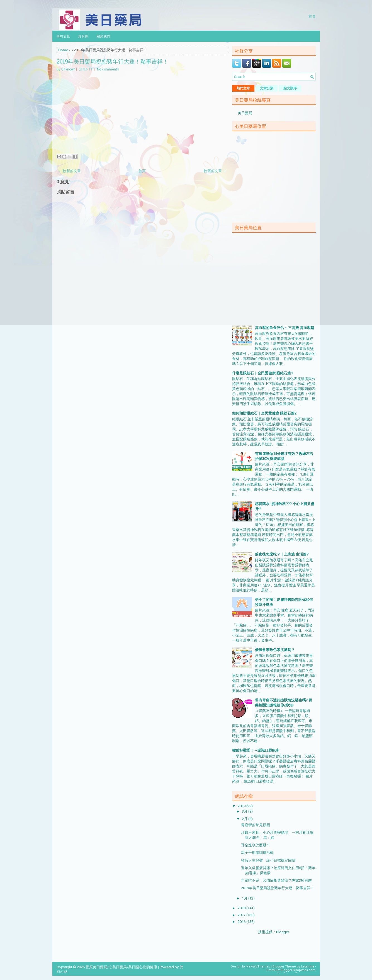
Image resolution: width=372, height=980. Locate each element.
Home (63, 50)
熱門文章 (243, 88)
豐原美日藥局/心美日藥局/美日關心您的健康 (121, 967)
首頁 (312, 16)
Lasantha (307, 966)
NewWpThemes (258, 966)
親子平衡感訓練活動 (257, 853)
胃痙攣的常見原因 (256, 825)
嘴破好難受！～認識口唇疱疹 (256, 750)
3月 (245, 811)
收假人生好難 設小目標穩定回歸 (268, 860)
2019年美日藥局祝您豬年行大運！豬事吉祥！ (112, 61)
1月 (245, 898)
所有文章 (63, 36)
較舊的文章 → (215, 171)
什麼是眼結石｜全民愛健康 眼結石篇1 (262, 373)
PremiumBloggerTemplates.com (291, 970)
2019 (242, 806)
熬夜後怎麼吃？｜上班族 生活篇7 (282, 554)
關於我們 (103, 36)
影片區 (83, 36)
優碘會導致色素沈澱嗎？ (275, 650)
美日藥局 (245, 113)
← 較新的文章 (70, 171)
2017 (242, 915)
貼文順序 (290, 88)
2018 (242, 908)
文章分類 (267, 88)
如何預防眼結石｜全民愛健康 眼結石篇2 (264, 413)
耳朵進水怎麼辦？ (256, 845)
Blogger (282, 932)
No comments (108, 69)
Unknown (68, 69)
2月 (245, 819)
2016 (242, 922)
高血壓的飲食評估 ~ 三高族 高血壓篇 (285, 328)
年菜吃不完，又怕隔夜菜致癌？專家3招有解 (276, 880)
